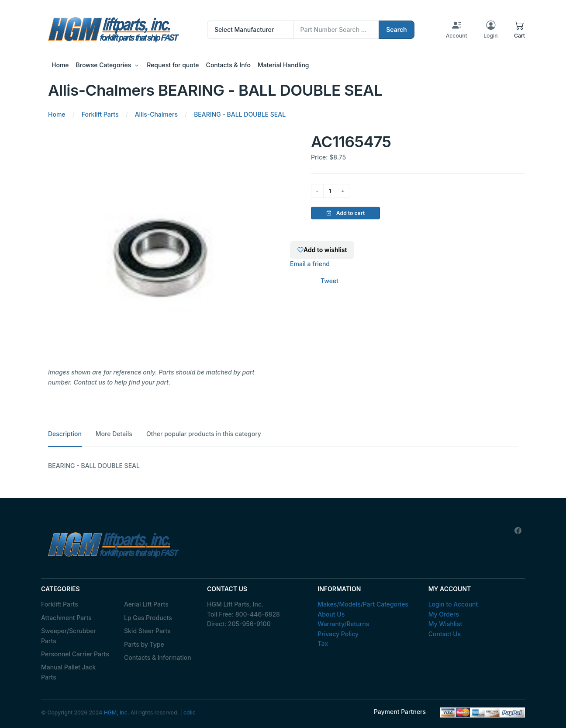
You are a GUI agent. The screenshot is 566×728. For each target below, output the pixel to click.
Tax (323, 643)
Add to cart (346, 213)
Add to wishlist (322, 250)
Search (397, 29)
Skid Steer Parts (147, 631)
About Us (331, 614)
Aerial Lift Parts (146, 604)
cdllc (190, 712)
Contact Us (445, 634)
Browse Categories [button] (104, 65)
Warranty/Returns (343, 624)
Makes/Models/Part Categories (363, 604)
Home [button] (60, 65)
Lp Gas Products (148, 618)
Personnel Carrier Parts (75, 654)
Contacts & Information (158, 657)
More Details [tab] (114, 434)
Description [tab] (65, 434)
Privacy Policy (338, 634)
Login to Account (453, 604)
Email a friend (310, 264)
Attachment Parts (66, 618)
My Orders (444, 614)
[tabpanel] (283, 466)
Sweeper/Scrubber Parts (69, 636)
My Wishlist (445, 624)
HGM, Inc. (117, 712)
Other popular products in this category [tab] (204, 434)
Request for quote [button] (173, 65)
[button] (519, 30)
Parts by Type (144, 644)
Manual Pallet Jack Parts (68, 672)
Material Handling (283, 65)
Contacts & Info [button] (228, 65)
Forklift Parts (60, 604)
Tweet (330, 281)
